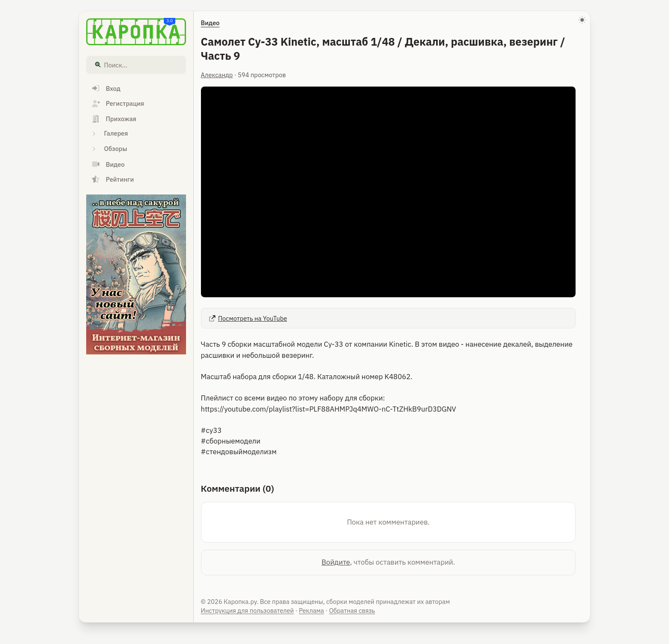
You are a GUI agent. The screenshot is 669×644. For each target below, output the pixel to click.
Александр (217, 75)
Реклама (311, 611)
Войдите (336, 562)
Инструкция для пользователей (247, 611)
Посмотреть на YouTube (247, 318)
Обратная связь (352, 611)
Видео (210, 23)
